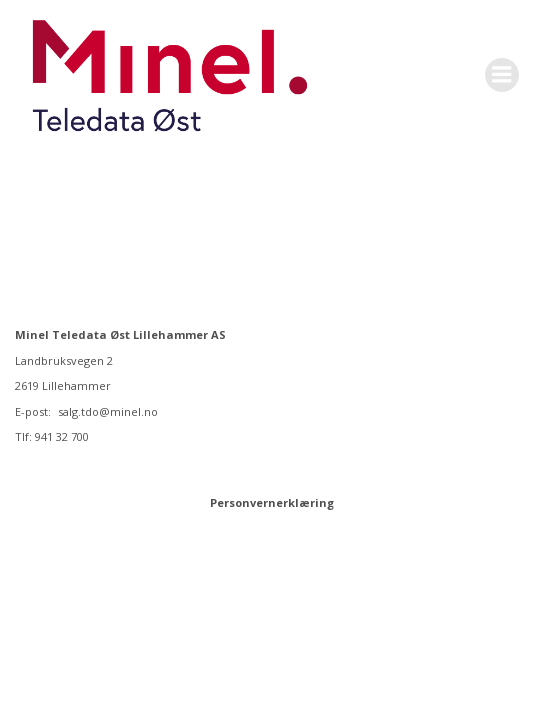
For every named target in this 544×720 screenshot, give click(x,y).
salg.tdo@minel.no (108, 411)
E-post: (34, 411)
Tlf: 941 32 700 (52, 436)
